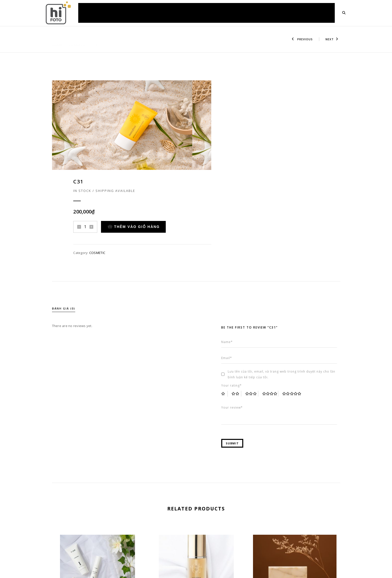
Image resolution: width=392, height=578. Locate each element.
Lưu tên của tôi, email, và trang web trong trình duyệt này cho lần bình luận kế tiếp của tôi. (285, 290)
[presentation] (53, 505)
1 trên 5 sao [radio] (228, 309)
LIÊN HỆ (322, 13)
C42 (196, 531)
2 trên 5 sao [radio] (240, 309)
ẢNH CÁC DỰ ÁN (183, 13)
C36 (295, 539)
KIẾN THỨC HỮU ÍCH (290, 13)
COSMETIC (78, 39)
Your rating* (235, 301)
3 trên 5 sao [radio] (255, 309)
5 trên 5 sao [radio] (296, 309)
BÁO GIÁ (212, 13)
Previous (302, 39)
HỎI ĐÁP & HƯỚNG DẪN (246, 13)
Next (332, 39)
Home (57, 39)
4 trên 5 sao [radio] (274, 309)
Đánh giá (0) (64, 227)
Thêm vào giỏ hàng (285, 128)
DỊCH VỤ (154, 13)
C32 (97, 531)
